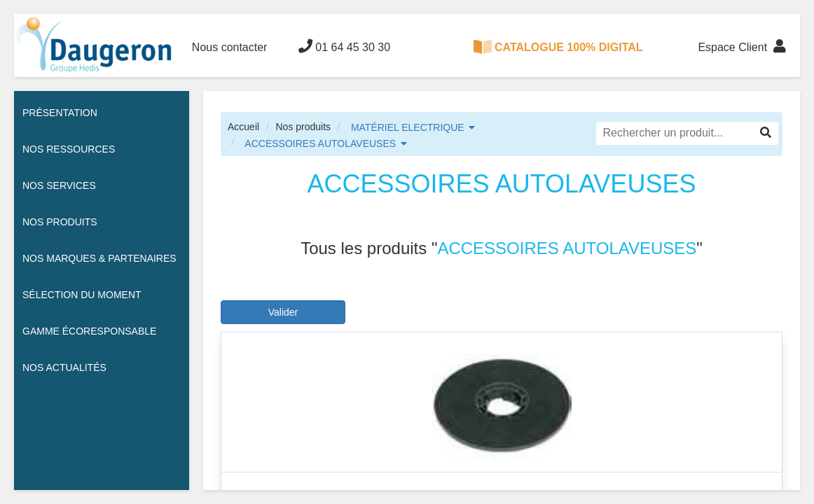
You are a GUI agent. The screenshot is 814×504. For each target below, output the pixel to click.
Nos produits (303, 127)
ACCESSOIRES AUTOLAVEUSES (320, 143)
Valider (283, 312)
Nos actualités (64, 367)
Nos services (59, 185)
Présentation (60, 113)
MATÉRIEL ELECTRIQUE (408, 127)
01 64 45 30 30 (344, 46)
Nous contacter (230, 47)
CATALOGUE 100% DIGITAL (558, 47)
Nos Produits (60, 222)
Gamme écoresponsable (89, 331)
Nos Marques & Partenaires (99, 258)
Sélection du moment (82, 295)
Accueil (243, 127)
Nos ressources (69, 149)
